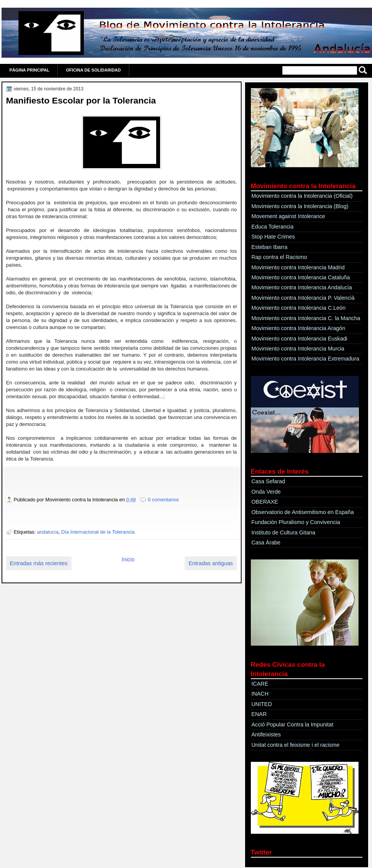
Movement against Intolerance (289, 216)
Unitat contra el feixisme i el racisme (296, 745)
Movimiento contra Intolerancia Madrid (298, 267)
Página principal (30, 70)
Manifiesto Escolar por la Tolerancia (81, 100)
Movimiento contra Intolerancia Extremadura (306, 359)
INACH (260, 694)
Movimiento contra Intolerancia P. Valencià (303, 298)
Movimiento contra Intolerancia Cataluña (301, 277)
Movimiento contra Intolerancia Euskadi (300, 339)
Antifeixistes (266, 734)
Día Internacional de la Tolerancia (98, 532)
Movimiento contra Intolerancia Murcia (298, 349)
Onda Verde (266, 492)
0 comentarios (163, 500)
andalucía (48, 532)
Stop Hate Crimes (273, 237)
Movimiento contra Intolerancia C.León (299, 308)
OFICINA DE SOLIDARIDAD (93, 70)
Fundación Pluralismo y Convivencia (296, 522)
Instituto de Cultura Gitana (284, 532)
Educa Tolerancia (273, 227)
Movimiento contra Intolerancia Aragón (299, 328)
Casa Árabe (266, 542)
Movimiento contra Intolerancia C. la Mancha (306, 318)
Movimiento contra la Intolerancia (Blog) (300, 206)
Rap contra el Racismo (279, 257)
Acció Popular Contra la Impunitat (293, 724)
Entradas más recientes (39, 563)
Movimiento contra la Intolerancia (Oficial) (302, 196)
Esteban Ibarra (270, 247)
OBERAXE (265, 502)
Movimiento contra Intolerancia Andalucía (302, 287)
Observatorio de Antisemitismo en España (303, 512)
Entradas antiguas (211, 563)
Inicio (128, 559)
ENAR (259, 714)
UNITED (262, 704)
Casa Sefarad (268, 481)
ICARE (260, 684)
